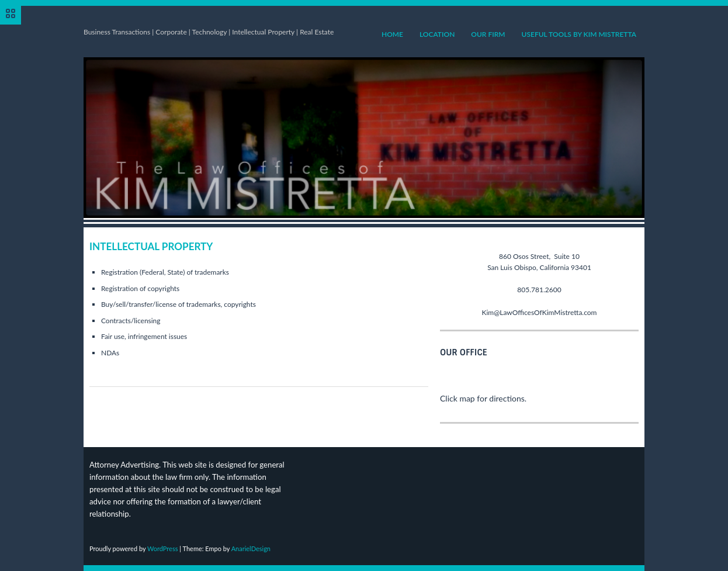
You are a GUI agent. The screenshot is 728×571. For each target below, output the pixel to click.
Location (437, 34)
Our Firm (488, 34)
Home (392, 34)
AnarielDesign (251, 548)
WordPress (163, 548)
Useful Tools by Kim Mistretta (579, 34)
